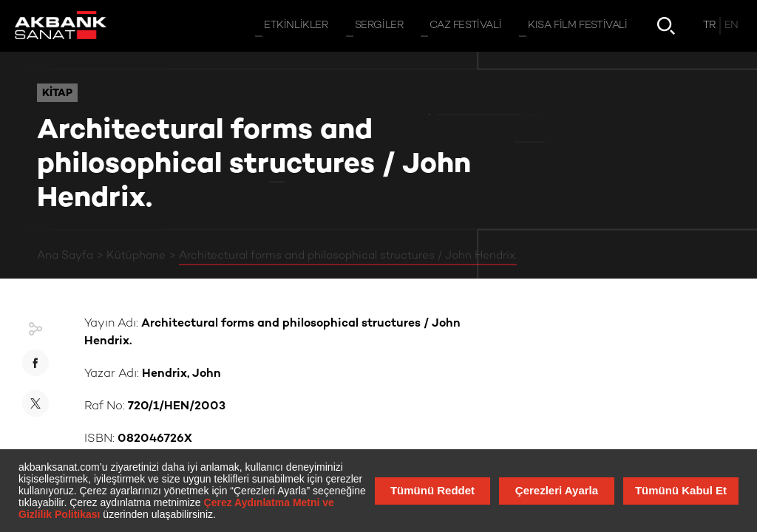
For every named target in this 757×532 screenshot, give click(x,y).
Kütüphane (136, 256)
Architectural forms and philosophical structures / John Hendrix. (348, 256)
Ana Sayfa (65, 256)
